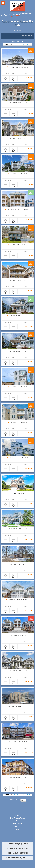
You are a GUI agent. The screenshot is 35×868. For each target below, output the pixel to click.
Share (26, 74)
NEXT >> (29, 44)
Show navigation (3, 3)
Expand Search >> (27, 35)
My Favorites (17, 30)
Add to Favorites (10, 74)
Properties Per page (15, 800)
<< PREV (6, 44)
